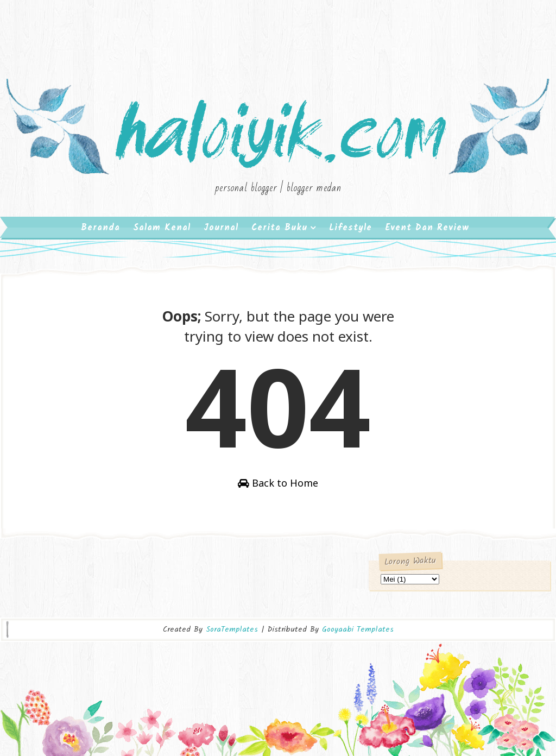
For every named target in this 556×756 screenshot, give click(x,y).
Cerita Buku (279, 228)
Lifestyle (350, 228)
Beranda (100, 228)
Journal (221, 228)
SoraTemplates (232, 629)
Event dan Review (427, 228)
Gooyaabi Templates (358, 629)
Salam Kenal (162, 228)
